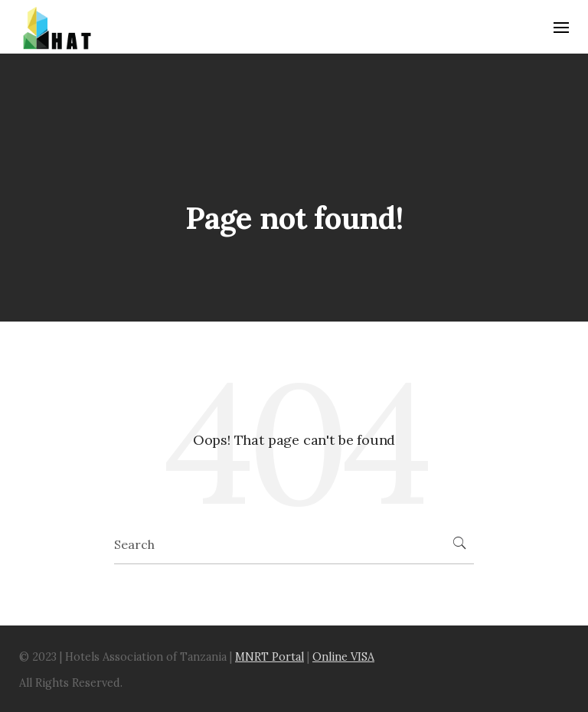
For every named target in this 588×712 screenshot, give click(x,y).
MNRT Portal (269, 657)
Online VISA (343, 657)
